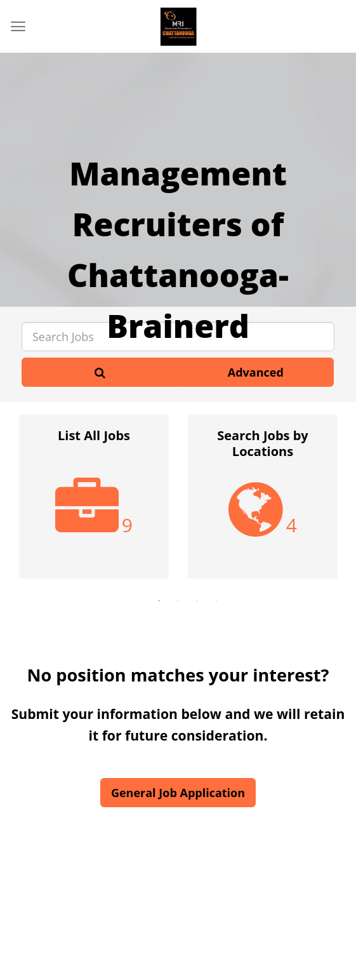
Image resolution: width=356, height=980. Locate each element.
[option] (94, 503)
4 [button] (216, 601)
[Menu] (18, 26)
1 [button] (159, 601)
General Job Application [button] (178, 793)
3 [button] (197, 601)
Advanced (256, 372)
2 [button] (178, 601)
